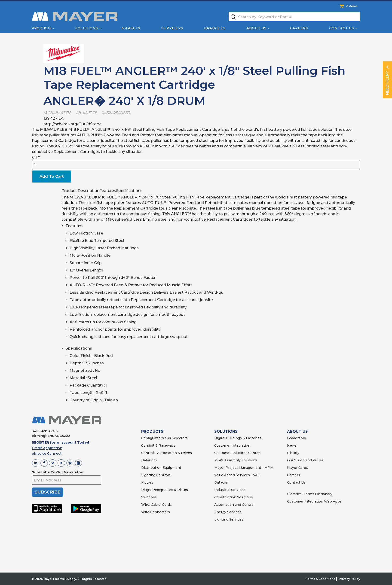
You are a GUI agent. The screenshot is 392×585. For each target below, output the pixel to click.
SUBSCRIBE (47, 492)
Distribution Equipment (161, 468)
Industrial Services (230, 490)
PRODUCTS (152, 431)
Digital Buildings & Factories (238, 438)
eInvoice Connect (47, 454)
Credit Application (47, 448)
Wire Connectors (156, 512)
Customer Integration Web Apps (314, 501)
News (292, 445)
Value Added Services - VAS (237, 475)
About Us (257, 28)
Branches (215, 28)
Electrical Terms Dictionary (310, 494)
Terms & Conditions (320, 579)
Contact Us (342, 28)
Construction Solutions (234, 497)
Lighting (148, 475)
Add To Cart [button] (52, 176)
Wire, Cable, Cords (156, 505)
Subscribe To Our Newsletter (58, 472)
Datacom (222, 482)
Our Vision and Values (305, 460)
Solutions (87, 28)
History (293, 453)
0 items (352, 6)
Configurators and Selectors (164, 438)
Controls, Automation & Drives (167, 453)
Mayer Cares (297, 468)
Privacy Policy (349, 579)
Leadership (297, 438)
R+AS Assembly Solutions (236, 460)
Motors (147, 482)
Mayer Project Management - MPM (244, 468)
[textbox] (294, 17)
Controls (163, 475)
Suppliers (172, 28)
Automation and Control (234, 505)
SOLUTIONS (226, 431)
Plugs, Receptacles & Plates (165, 490)
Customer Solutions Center (237, 453)
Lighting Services (229, 519)
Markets (131, 28)
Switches (149, 497)
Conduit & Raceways (158, 445)
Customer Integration (232, 445)
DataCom (149, 460)
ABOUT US (297, 431)
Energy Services (228, 512)
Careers (299, 28)
